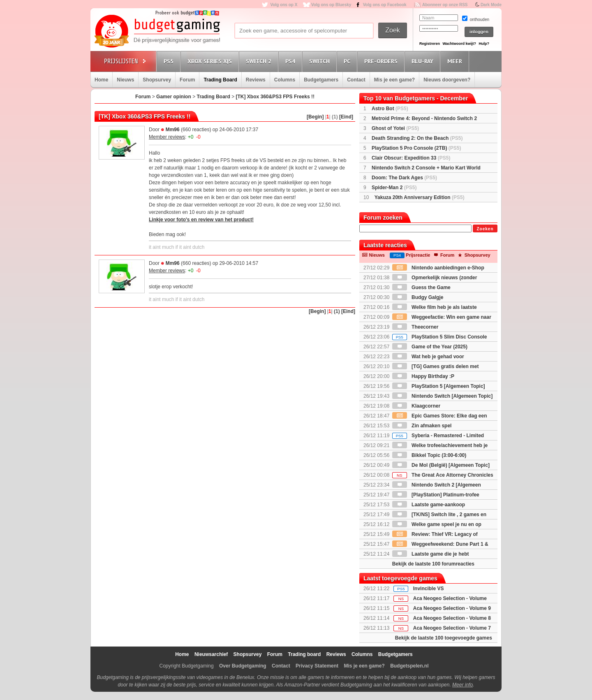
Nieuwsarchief (211, 654)
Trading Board (220, 80)
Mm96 (173, 130)
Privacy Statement (317, 666)
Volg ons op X (284, 5)
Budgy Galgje (418, 297)
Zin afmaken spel (422, 426)
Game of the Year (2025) (430, 347)
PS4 (291, 61)
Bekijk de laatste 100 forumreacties (433, 564)
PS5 (170, 61)
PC (348, 61)
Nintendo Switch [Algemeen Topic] (442, 396)
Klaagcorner (416, 406)
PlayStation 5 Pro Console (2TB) (416, 148)
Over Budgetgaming (243, 666)
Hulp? (484, 44)
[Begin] (315, 117)
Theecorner (415, 327)
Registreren (430, 44)
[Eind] (346, 117)
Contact (356, 80)
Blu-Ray (424, 61)
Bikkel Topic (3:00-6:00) (429, 455)
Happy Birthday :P (423, 376)
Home (101, 80)
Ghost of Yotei (395, 128)
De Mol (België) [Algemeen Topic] (441, 465)
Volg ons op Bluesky (331, 5)
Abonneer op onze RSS (445, 5)
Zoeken (485, 229)
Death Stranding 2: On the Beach (417, 138)
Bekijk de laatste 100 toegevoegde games (444, 638)
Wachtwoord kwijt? (459, 44)
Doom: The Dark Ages (404, 178)
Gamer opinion (174, 97)
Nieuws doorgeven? (447, 80)
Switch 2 (260, 61)
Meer (456, 61)
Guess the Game (421, 287)
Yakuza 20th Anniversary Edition (420, 197)
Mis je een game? (394, 80)
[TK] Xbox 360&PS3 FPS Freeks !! (275, 97)
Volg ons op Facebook (385, 5)
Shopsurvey (157, 80)
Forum (187, 80)
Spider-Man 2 (394, 188)
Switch (321, 61)
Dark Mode (491, 5)
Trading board (304, 654)
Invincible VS (429, 589)
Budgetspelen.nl (409, 666)
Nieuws (125, 80)
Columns (285, 80)
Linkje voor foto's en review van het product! (201, 220)
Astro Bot (390, 109)
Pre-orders (382, 61)
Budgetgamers (321, 80)
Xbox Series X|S (211, 61)
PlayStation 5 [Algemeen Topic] (439, 386)
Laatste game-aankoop (429, 505)
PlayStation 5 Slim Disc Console (440, 337)
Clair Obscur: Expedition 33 (411, 158)
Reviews (256, 80)
